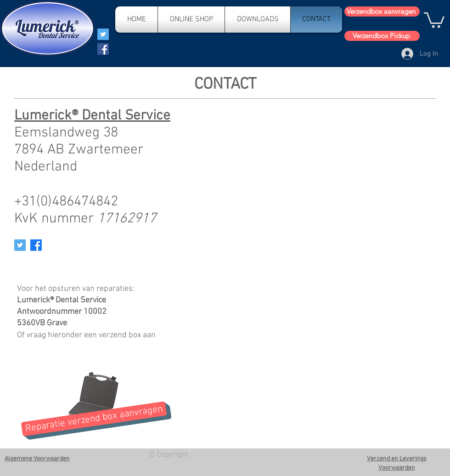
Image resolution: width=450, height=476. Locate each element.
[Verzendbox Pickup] (382, 36)
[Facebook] (103, 49)
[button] (434, 19)
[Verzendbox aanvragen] (382, 11)
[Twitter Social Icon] (20, 245)
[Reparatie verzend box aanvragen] (94, 419)
